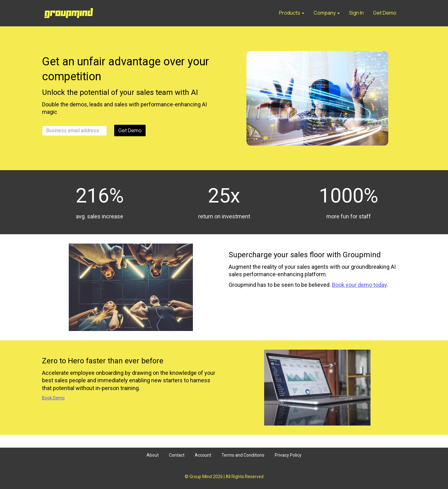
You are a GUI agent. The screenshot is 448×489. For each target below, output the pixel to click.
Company (327, 13)
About (153, 455)
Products (292, 13)
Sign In (356, 13)
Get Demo (385, 13)
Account (203, 455)
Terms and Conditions (243, 455)
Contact (177, 455)
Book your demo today (359, 285)
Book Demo (53, 398)
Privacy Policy (288, 455)
